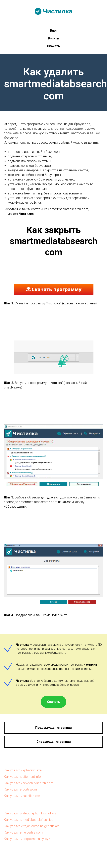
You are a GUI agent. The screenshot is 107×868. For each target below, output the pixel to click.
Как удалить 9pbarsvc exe (23, 770)
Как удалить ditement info (22, 777)
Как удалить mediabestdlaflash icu (29, 820)
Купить (54, 38)
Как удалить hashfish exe (22, 796)
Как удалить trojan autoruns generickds (32, 826)
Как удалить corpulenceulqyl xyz (27, 839)
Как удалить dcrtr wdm (20, 789)
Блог (54, 31)
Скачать (53, 46)
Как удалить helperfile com (23, 832)
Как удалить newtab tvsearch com (29, 783)
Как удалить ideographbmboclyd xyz (30, 813)
